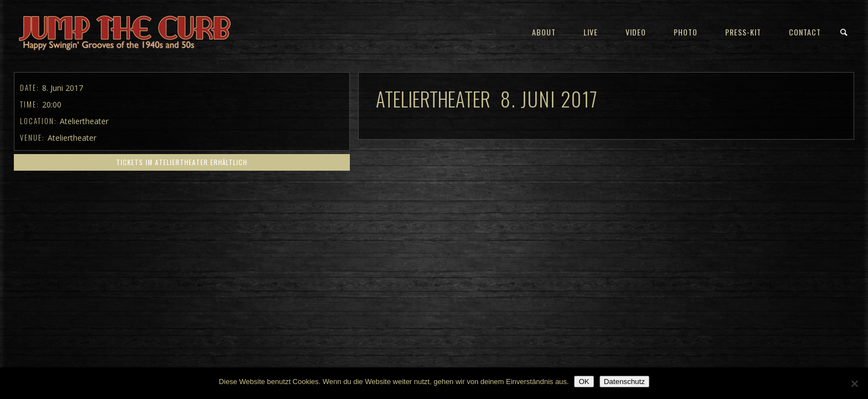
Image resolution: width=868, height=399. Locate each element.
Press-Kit (743, 32)
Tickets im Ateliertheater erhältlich (182, 162)
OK (584, 382)
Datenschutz (624, 382)
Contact (805, 32)
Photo (686, 32)
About (544, 32)
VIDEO (636, 32)
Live (591, 32)
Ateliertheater (72, 138)
